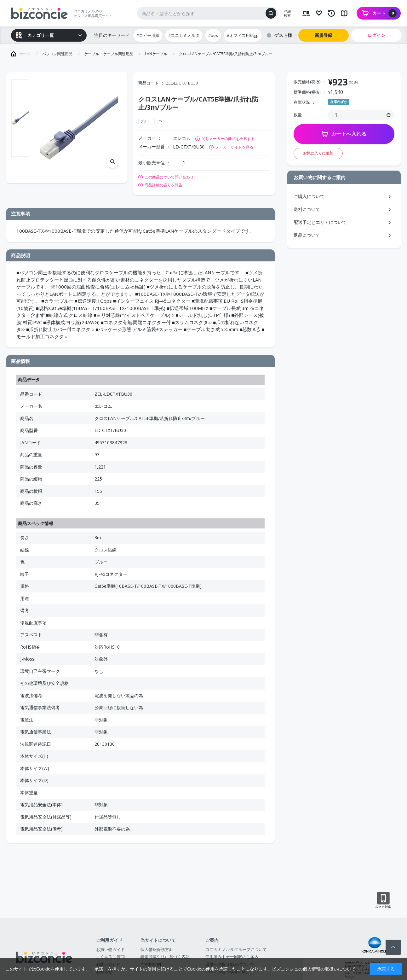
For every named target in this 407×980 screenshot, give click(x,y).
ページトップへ (393, 947)
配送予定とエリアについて (320, 222)
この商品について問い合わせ (169, 177)
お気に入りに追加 (318, 153)
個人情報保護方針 (157, 949)
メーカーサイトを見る (234, 147)
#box (213, 35)
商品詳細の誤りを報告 (163, 185)
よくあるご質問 (110, 957)
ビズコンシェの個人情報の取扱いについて (314, 969)
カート (384, 13)
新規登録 (324, 35)
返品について (307, 235)
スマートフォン (383, 900)
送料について (307, 209)
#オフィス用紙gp (243, 35)
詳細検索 (287, 13)
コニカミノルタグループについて (236, 949)
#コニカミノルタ (184, 35)
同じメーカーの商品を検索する (228, 139)
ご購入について (309, 196)
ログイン (376, 35)
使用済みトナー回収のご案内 (232, 957)
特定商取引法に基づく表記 (165, 957)
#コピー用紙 (148, 35)
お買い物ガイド (110, 949)
